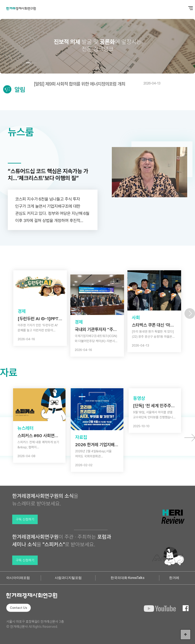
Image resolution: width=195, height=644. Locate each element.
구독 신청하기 (25, 519)
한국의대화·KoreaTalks (128, 578)
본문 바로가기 (0, 0)
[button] (23, 63)
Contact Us (19, 608)
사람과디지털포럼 (68, 578)
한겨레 (174, 578)
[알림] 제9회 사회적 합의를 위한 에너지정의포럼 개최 (97, 84)
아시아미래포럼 (18, 578)
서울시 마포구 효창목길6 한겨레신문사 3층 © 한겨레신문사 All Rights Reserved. (35, 624)
